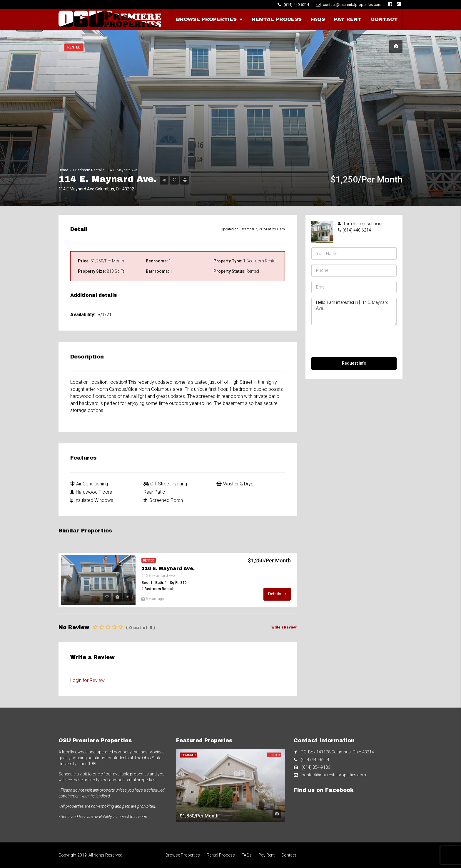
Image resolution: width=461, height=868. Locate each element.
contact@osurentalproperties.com (334, 775)
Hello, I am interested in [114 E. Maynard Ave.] (354, 311)
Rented (74, 47)
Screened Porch (163, 500)
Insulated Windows (92, 500)
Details (277, 594)
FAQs (318, 19)
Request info (354, 363)
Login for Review (87, 680)
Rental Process (277, 19)
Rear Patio (154, 492)
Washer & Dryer (236, 484)
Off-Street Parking (165, 484)
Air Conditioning (89, 484)
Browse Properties (206, 19)
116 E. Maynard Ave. (168, 568)
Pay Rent (348, 19)
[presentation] (356, 341)
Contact (384, 19)
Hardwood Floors (91, 492)
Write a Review (284, 627)
